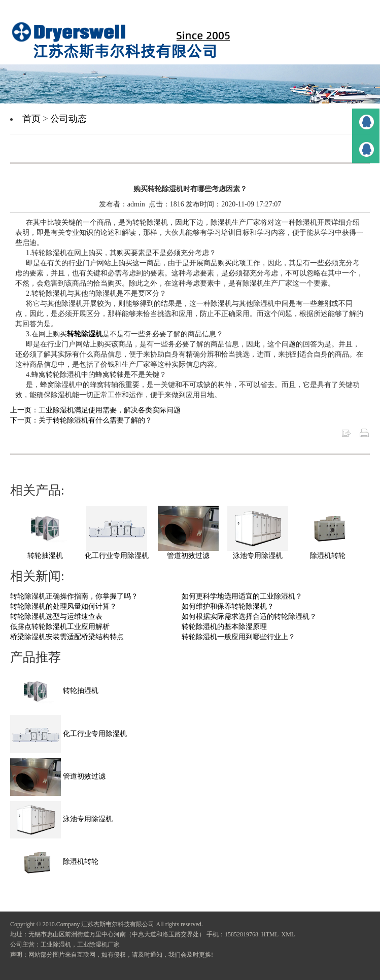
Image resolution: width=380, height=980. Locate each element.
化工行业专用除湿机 (117, 556)
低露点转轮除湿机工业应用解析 (60, 627)
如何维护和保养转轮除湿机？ (228, 606)
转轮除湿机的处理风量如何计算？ (63, 606)
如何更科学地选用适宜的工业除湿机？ (242, 596)
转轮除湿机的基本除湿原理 (224, 627)
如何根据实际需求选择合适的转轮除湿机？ (249, 617)
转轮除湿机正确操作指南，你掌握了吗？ (74, 596)
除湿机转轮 (328, 556)
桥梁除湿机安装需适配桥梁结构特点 (67, 637)
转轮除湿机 (85, 334)
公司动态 (68, 119)
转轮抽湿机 (45, 556)
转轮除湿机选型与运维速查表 (56, 617)
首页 (31, 119)
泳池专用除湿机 (258, 556)
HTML (270, 934)
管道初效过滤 (188, 556)
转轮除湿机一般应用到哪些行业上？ (238, 637)
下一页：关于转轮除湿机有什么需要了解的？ (81, 420)
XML (288, 934)
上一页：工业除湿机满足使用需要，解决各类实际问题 (95, 410)
